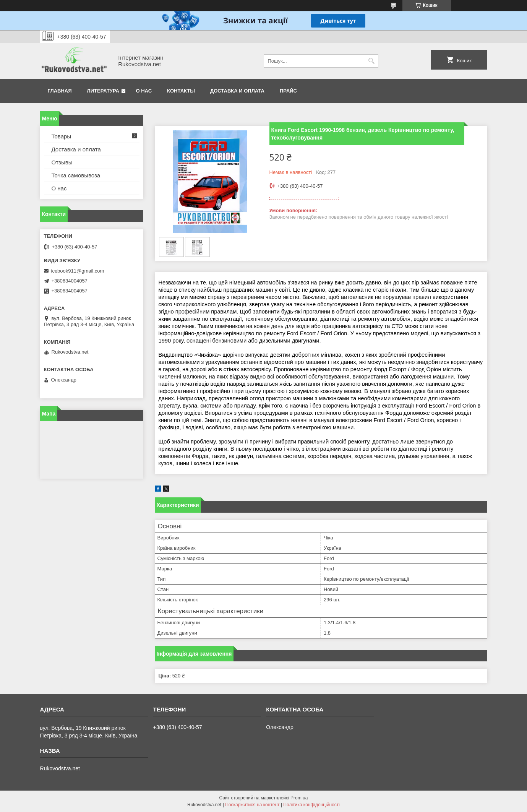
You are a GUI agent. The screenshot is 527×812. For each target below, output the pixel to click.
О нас (144, 91)
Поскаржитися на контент (252, 805)
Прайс (288, 91)
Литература (103, 91)
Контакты (181, 91)
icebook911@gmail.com (78, 271)
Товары (62, 136)
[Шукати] (372, 61)
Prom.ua (299, 798)
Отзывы (62, 162)
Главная (60, 91)
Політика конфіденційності (311, 805)
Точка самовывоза (76, 175)
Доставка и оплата (237, 91)
